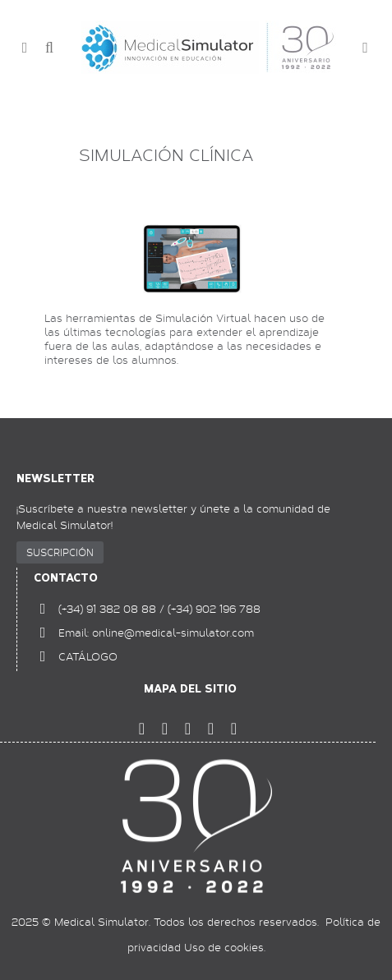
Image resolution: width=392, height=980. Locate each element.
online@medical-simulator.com (173, 633)
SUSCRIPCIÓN (60, 552)
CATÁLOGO (88, 656)
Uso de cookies (224, 947)
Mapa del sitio (190, 689)
